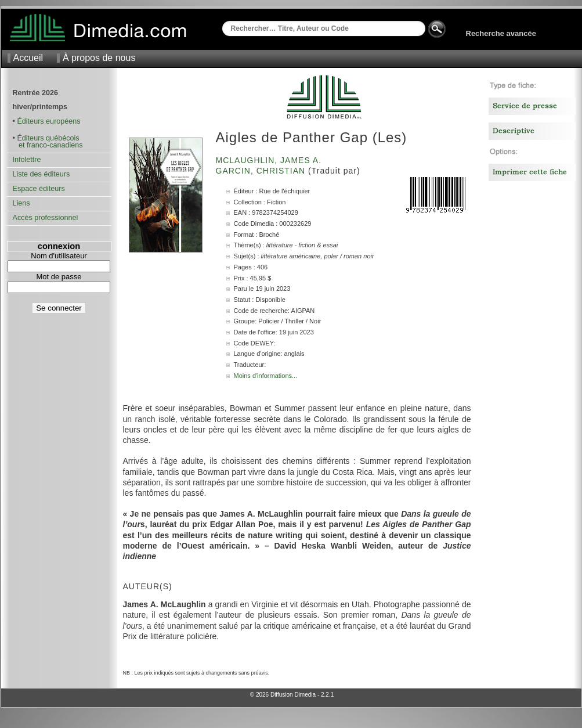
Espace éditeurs (39, 189)
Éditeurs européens (48, 121)
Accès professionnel (46, 218)
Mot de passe (59, 277)
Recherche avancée (501, 33)
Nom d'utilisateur (59, 256)
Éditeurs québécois (48, 138)
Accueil (28, 58)
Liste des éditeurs (41, 174)
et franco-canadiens (48, 145)
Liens (21, 203)
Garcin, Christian (262, 171)
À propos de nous (99, 58)
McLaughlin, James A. (270, 160)
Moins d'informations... (266, 376)
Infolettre (27, 160)
